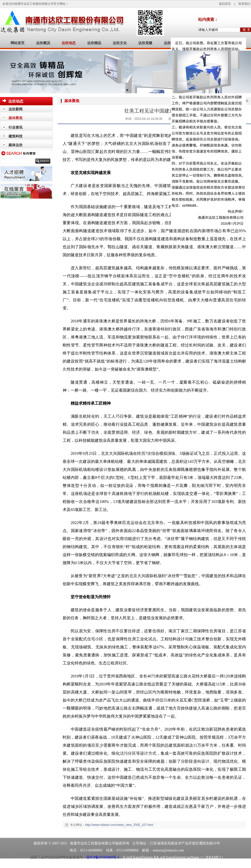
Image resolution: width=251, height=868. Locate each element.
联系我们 (244, 4)
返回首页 (225, 4)
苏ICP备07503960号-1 (103, 857)
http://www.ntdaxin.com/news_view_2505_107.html (119, 825)
